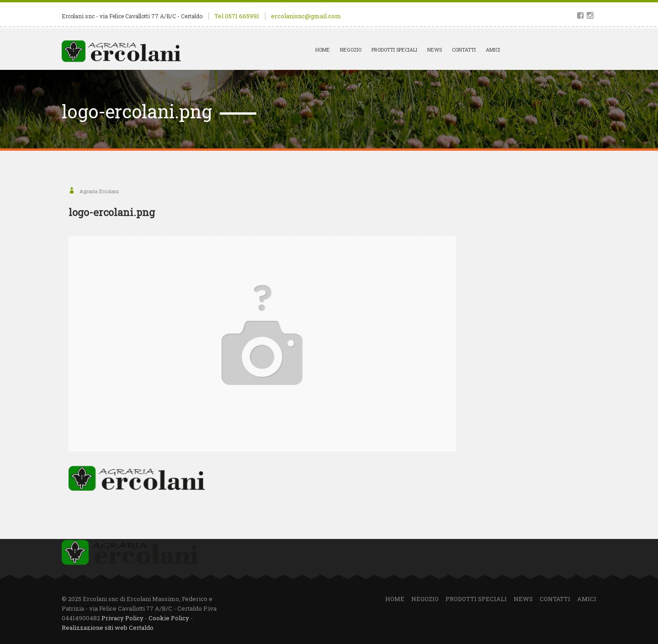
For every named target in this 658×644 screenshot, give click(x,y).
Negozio (351, 50)
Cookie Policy (169, 618)
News (435, 50)
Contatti (464, 50)
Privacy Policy (122, 618)
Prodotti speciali (394, 50)
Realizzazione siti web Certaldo (108, 628)
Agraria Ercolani (99, 191)
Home (323, 50)
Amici (493, 50)
